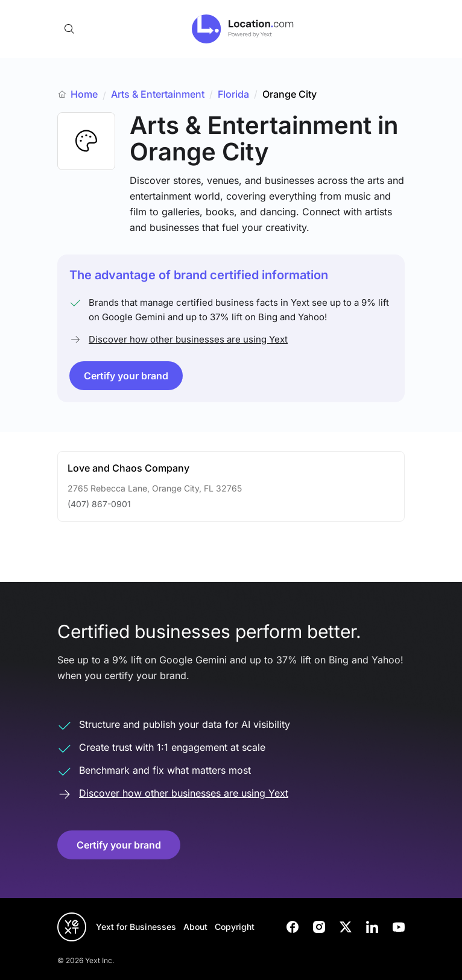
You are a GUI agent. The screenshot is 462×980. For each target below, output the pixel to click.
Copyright (235, 927)
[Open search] (69, 29)
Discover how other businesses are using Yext (188, 339)
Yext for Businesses (136, 927)
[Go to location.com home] (243, 29)
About (195, 927)
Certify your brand (126, 376)
